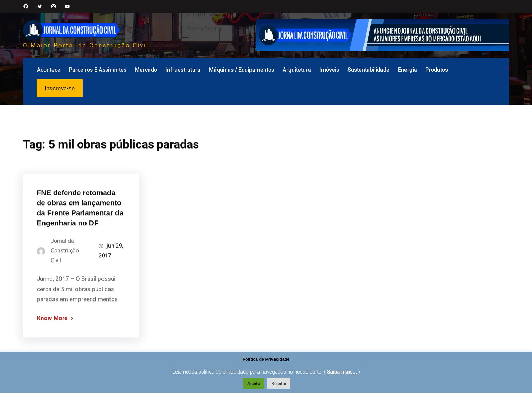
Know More (52, 325)
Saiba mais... (342, 372)
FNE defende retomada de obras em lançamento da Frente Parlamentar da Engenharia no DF (80, 215)
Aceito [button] (254, 383)
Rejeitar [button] (279, 383)
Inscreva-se (60, 88)
